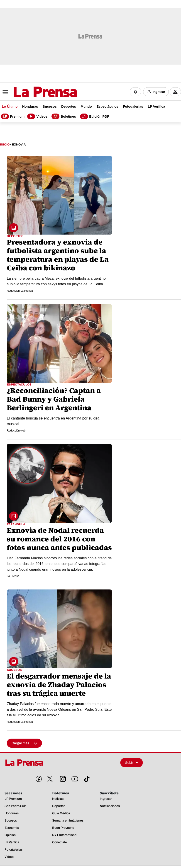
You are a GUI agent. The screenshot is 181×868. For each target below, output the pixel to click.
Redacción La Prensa (20, 291)
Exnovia (19, 145)
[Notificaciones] (135, 92)
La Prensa (13, 576)
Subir (132, 763)
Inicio (5, 145)
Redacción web (16, 431)
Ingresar (159, 92)
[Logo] (34, 92)
